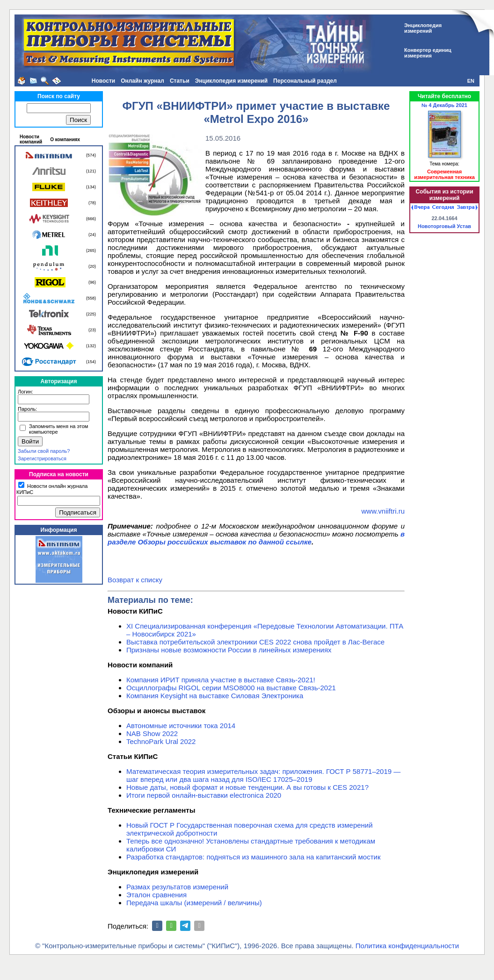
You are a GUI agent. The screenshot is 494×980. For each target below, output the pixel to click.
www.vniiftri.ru (383, 511)
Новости (103, 81)
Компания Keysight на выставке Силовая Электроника (215, 696)
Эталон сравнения (156, 895)
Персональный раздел (305, 81)
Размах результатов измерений (177, 887)
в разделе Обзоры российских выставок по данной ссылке (256, 538)
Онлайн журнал (142, 81)
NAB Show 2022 (152, 733)
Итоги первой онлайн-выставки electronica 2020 (204, 795)
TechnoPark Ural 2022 (161, 741)
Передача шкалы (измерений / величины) (194, 903)
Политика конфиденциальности (407, 946)
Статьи (180, 81)
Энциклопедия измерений (231, 81)
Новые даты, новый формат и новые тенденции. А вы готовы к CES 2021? (247, 787)
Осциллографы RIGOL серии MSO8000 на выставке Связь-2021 (231, 688)
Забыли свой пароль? (44, 451)
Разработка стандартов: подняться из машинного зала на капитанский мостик (254, 857)
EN (471, 81)
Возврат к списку (135, 580)
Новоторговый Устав (444, 226)
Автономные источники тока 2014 (181, 726)
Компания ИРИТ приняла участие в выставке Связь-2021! (221, 680)
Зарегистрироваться (42, 458)
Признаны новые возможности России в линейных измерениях (229, 650)
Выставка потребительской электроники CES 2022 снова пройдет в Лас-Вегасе (255, 642)
